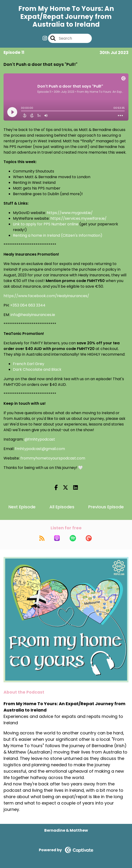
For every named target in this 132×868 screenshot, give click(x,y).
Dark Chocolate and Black (37, 369)
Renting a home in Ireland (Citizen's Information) (58, 235)
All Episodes (62, 507)
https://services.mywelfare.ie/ (78, 218)
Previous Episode (106, 507)
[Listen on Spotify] (73, 538)
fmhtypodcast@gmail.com (40, 449)
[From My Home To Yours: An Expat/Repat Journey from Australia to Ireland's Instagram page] (45, 38)
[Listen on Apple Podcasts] (57, 538)
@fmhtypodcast (40, 439)
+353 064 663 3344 (28, 305)
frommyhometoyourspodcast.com (53, 458)
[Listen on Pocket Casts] (89, 538)
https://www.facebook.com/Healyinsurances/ (46, 296)
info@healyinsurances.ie (33, 315)
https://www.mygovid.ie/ (70, 213)
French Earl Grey (29, 364)
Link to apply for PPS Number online (46, 224)
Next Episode (22, 507)
